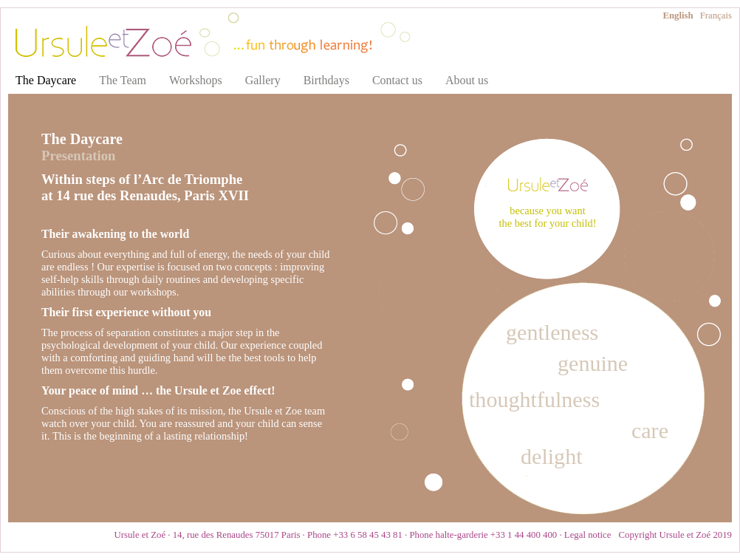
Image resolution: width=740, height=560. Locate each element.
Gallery (263, 80)
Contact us (397, 80)
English (678, 16)
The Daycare (46, 80)
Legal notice (588, 535)
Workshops (196, 80)
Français (716, 16)
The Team (123, 80)
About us (467, 80)
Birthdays (326, 80)
